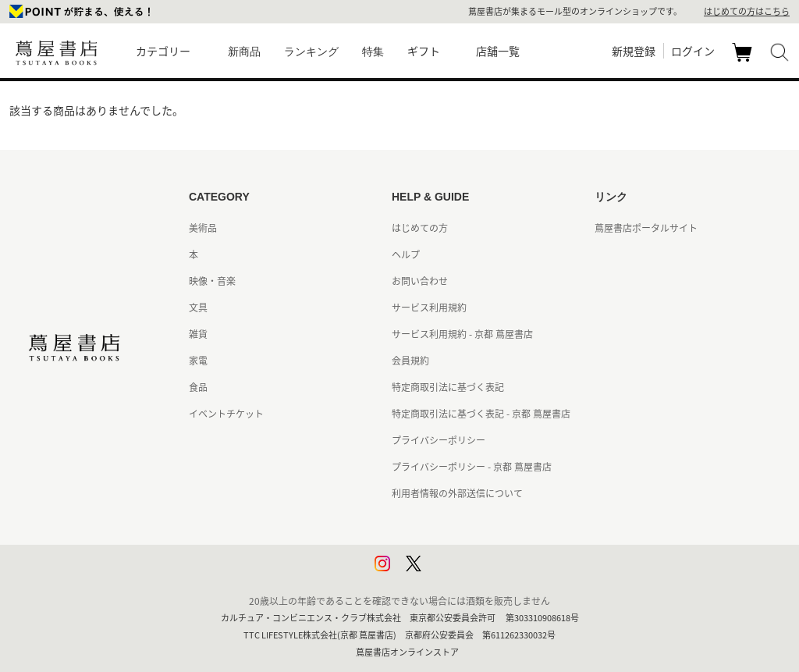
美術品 (203, 228)
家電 (198, 361)
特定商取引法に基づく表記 (448, 387)
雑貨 (198, 334)
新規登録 (634, 51)
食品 (198, 387)
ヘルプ (406, 254)
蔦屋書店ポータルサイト (646, 228)
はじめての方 (420, 228)
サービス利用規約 (429, 308)
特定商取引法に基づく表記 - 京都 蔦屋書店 (481, 414)
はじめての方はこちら (747, 11)
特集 (373, 52)
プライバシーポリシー (439, 440)
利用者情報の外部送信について (457, 493)
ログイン (693, 51)
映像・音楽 (212, 281)
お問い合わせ (420, 281)
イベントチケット (226, 414)
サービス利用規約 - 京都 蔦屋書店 (462, 334)
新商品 (244, 52)
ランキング (311, 52)
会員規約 (410, 361)
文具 (198, 308)
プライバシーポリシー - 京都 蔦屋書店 (472, 467)
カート (744, 61)
